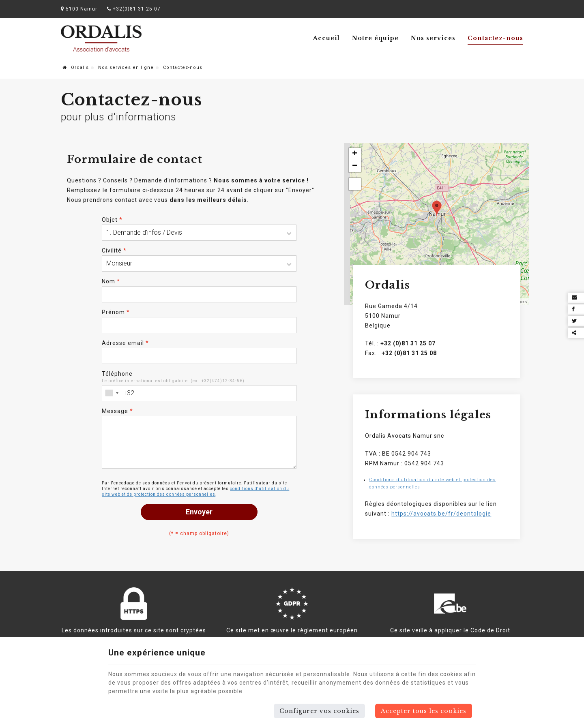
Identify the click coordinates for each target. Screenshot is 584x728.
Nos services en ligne (126, 67)
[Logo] (101, 38)
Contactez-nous (495, 38)
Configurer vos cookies (319, 711)
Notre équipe (375, 38)
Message (117, 411)
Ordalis (76, 67)
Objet (112, 220)
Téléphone (117, 374)
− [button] (355, 166)
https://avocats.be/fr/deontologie (441, 514)
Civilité (114, 251)
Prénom (116, 312)
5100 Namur (79, 9)
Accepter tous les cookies (424, 711)
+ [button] (355, 154)
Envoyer (199, 512)
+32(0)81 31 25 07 (134, 9)
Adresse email (125, 343)
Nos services (433, 38)
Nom (111, 281)
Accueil (326, 38)
